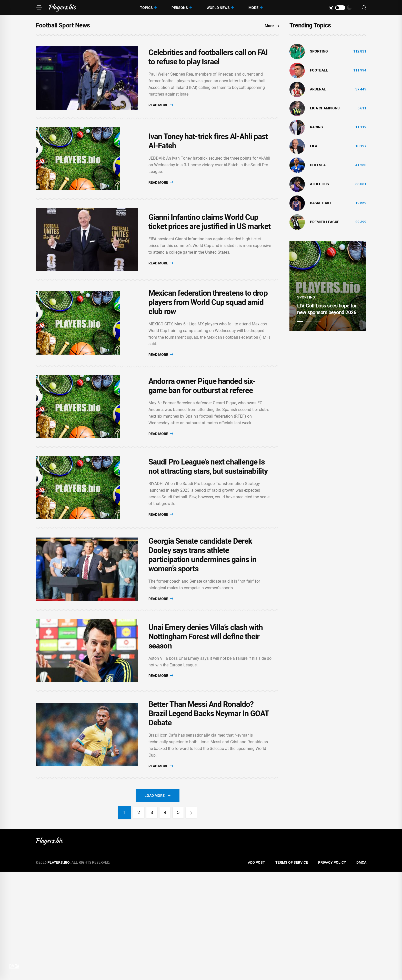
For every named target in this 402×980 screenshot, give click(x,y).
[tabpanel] (328, 286)
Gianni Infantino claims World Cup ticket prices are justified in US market (209, 256)
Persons (180, 8)
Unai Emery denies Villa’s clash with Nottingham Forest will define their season (206, 731)
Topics (146, 8)
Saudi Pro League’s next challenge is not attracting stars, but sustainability (208, 535)
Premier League (325, 222)
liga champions (325, 108)
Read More (161, 112)
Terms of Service (292, 971)
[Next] (195, 921)
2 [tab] (309, 322)
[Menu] (39, 8)
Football (319, 70)
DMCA (361, 971)
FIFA (314, 146)
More (253, 8)
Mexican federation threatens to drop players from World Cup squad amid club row (208, 347)
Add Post (257, 971)
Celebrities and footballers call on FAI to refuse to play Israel (208, 64)
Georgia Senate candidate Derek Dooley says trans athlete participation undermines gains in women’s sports (202, 636)
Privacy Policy (332, 971)
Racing (316, 127)
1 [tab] (300, 322)
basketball (321, 203)
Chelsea (318, 165)
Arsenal (318, 89)
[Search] (364, 8)
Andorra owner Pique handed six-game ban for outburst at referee (202, 441)
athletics (319, 184)
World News (218, 8)
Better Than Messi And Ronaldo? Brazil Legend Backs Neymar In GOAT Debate (209, 818)
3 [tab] (318, 322)
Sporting (319, 51)
